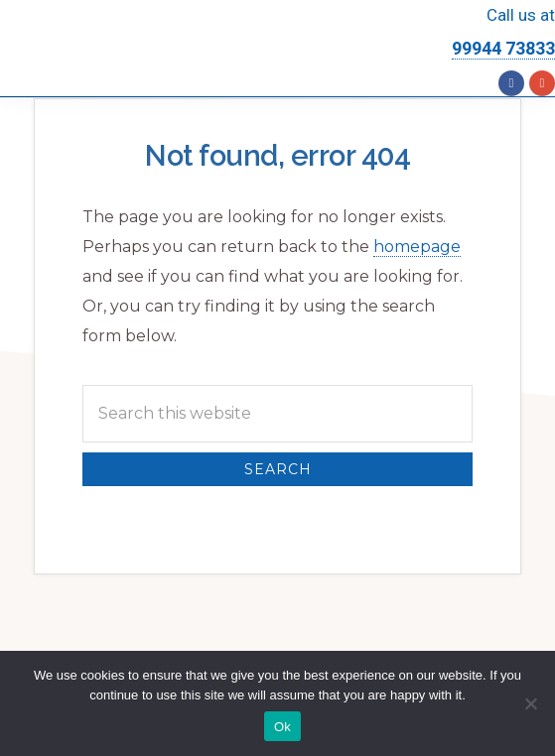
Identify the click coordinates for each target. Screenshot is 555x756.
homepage (417, 247)
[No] (530, 703)
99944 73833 (503, 48)
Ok (282, 727)
